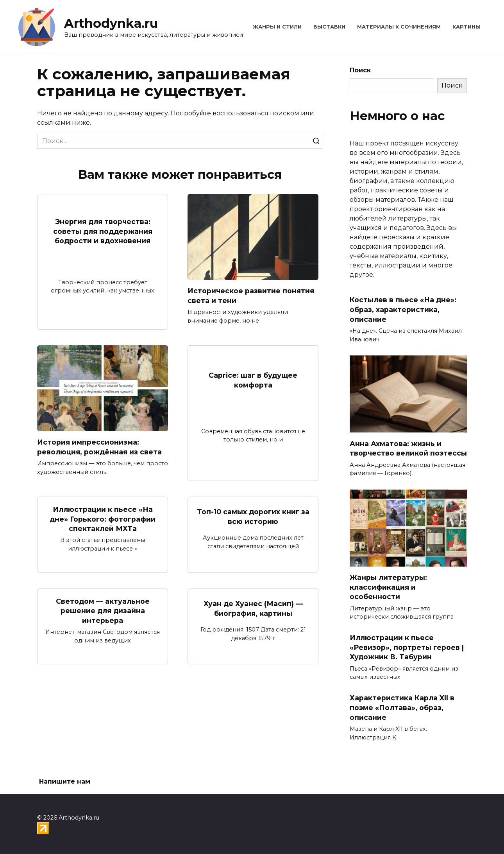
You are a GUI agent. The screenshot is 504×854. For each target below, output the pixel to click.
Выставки (329, 27)
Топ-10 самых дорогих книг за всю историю (253, 517)
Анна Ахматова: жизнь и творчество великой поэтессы (408, 448)
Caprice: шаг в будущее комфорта (253, 380)
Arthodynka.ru (111, 23)
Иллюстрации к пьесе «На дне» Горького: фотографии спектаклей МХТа (103, 519)
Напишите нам (65, 781)
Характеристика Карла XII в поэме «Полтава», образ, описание (402, 707)
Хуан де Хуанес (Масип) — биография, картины (253, 608)
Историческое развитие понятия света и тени (251, 296)
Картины (466, 27)
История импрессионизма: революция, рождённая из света (99, 447)
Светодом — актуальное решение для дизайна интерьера (103, 611)
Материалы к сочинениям (399, 27)
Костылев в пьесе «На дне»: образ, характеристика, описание (403, 309)
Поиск (360, 70)
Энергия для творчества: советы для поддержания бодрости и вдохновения (103, 231)
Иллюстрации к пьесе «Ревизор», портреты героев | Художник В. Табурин (407, 647)
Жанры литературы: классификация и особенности (388, 587)
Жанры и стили (277, 27)
